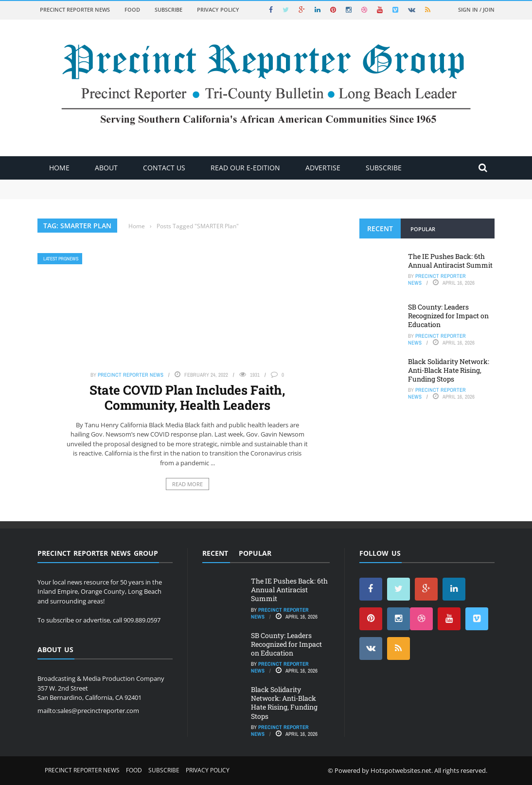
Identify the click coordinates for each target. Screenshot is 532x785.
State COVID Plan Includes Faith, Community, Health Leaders (187, 397)
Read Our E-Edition (245, 168)
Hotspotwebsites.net (401, 770)
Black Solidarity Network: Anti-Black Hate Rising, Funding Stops (449, 370)
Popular (423, 229)
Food (132, 9)
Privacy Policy (218, 9)
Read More (187, 484)
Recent (380, 228)
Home (59, 168)
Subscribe (168, 9)
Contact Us (164, 168)
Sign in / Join (476, 9)
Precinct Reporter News (75, 9)
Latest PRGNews (61, 259)
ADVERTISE (323, 168)
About (106, 168)
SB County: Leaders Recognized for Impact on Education (448, 316)
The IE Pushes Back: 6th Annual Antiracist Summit (450, 261)
